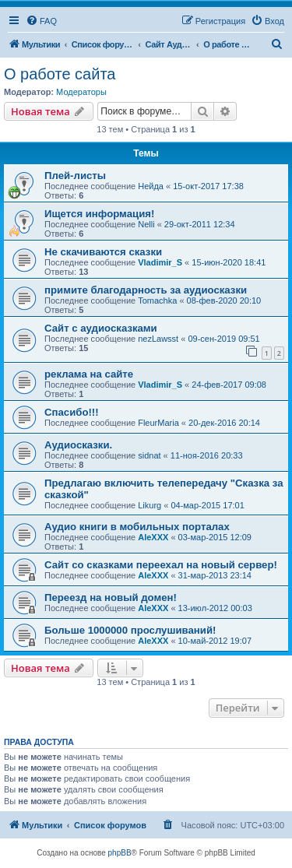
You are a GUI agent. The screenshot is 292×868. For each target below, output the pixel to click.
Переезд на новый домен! (111, 597)
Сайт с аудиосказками (101, 328)
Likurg (150, 505)
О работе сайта (60, 74)
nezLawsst (158, 339)
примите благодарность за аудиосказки (146, 290)
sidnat (149, 455)
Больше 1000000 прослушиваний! (130, 630)
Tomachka (157, 300)
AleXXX (153, 537)
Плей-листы (75, 176)
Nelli (146, 224)
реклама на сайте (89, 374)
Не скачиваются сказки (103, 252)
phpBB (120, 853)
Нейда (151, 186)
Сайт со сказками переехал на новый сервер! (161, 565)
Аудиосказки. (78, 445)
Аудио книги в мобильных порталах (137, 527)
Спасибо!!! (72, 412)
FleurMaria (158, 423)
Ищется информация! (99, 214)
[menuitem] (41, 21)
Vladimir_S (160, 262)
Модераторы (81, 92)
